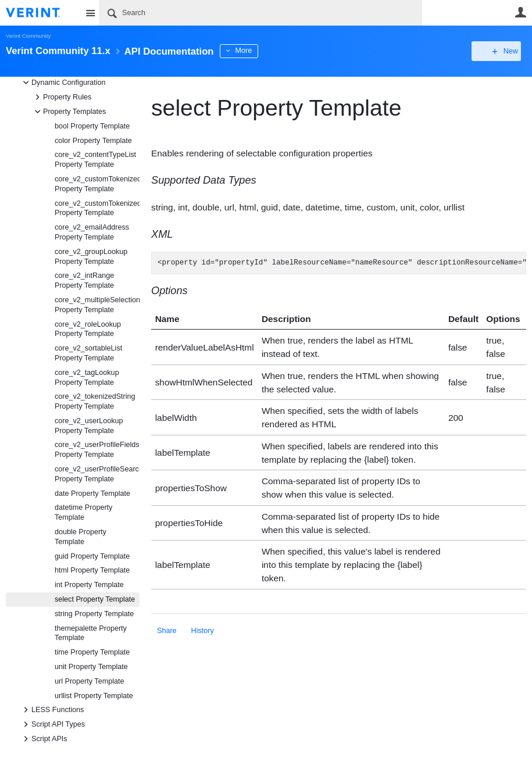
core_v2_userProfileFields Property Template (97, 450)
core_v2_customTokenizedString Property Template (97, 208)
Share (167, 631)
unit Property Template (91, 667)
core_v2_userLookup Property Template (89, 426)
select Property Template (95, 599)
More (261, 51)
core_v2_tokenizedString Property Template (95, 401)
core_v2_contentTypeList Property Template (95, 160)
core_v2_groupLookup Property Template (91, 257)
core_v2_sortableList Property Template (88, 353)
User (520, 12)
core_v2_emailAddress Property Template (92, 232)
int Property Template (89, 585)
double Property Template (81, 537)
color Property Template (93, 141)
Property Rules (61, 97)
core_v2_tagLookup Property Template (87, 378)
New (500, 51)
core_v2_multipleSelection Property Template (97, 305)
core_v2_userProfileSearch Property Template (97, 474)
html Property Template (92, 570)
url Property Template (89, 681)
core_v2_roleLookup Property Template (88, 329)
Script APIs (44, 739)
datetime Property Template (83, 512)
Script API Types (52, 724)
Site (90, 13)
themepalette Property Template (91, 633)
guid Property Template (92, 556)
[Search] (260, 13)
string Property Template (94, 614)
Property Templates (69, 112)
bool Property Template (92, 126)
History (203, 631)
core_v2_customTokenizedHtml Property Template (97, 184)
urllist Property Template (94, 696)
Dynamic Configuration (63, 83)
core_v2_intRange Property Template (84, 280)
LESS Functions (52, 710)
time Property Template (92, 652)
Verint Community (28, 36)
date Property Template (92, 494)
